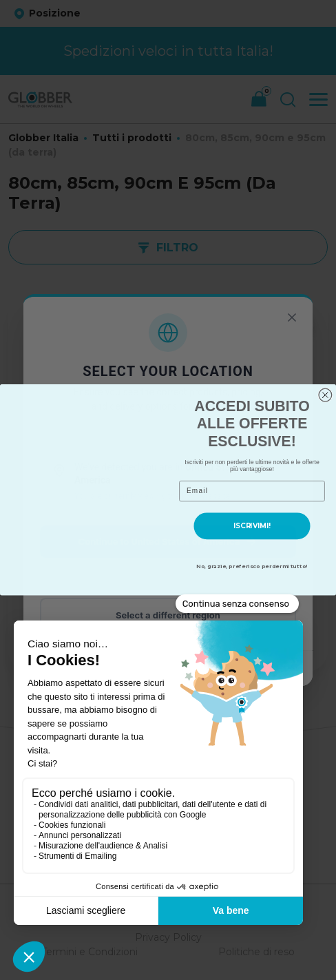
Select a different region (168, 615)
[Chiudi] (292, 317)
